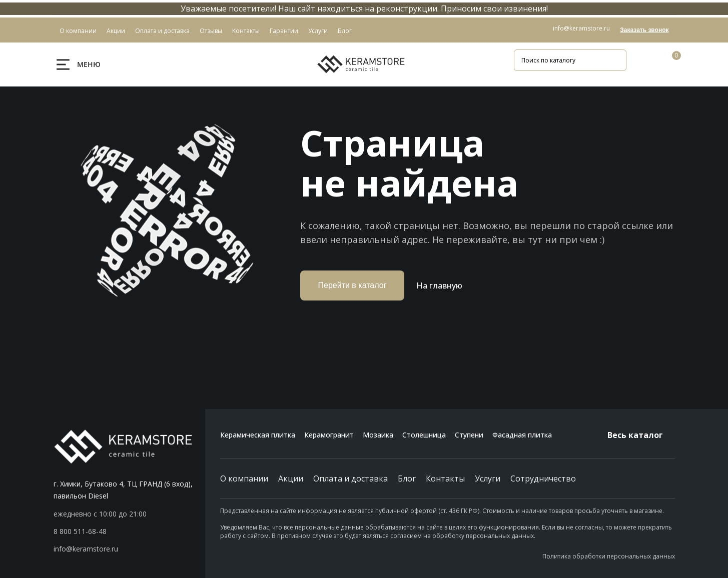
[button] (129, 531)
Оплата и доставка (350, 478)
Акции (291, 478)
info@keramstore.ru (581, 28)
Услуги (488, 478)
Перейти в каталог (352, 285)
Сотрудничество (543, 478)
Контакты (445, 478)
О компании (244, 478)
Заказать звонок (644, 30)
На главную (439, 285)
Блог (407, 478)
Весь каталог (641, 435)
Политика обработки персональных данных (609, 556)
